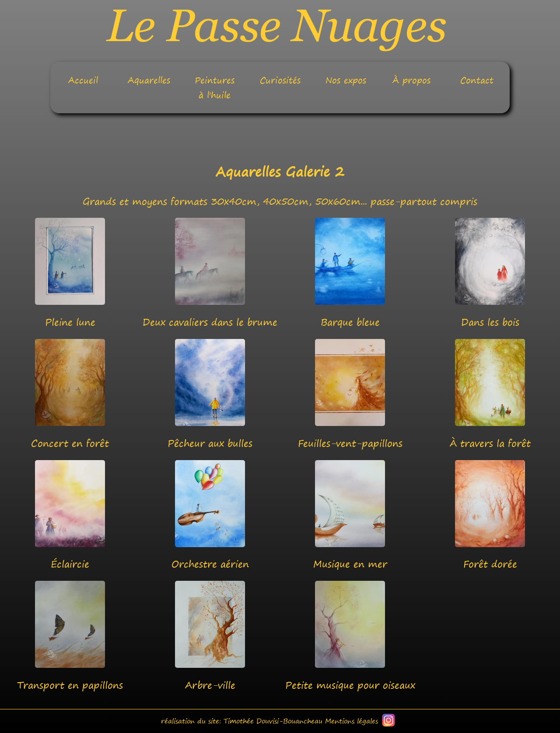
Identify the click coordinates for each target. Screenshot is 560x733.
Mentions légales (352, 721)
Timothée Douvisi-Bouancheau (273, 721)
